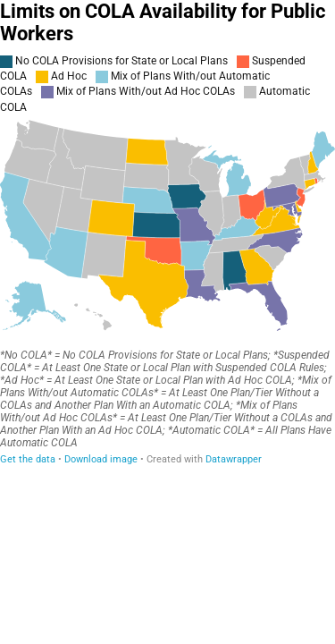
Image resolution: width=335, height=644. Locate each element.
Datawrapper (234, 459)
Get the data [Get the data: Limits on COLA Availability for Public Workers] (28, 459)
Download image (101, 459)
